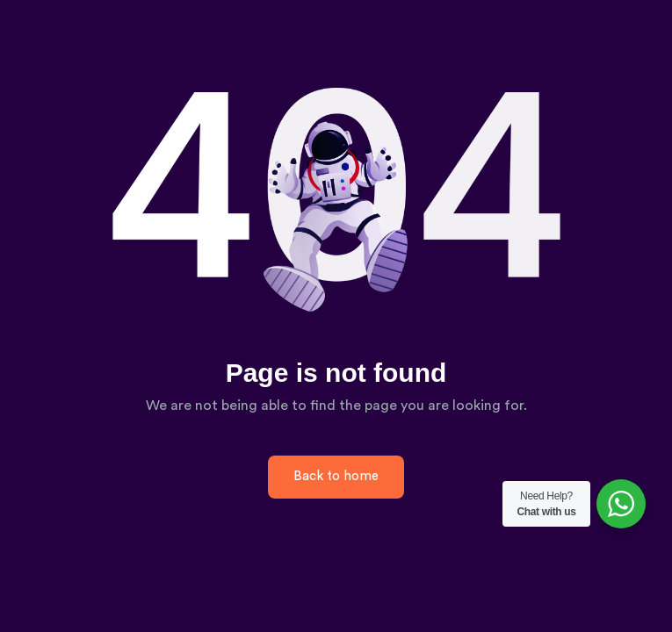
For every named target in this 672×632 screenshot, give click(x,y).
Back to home (336, 476)
